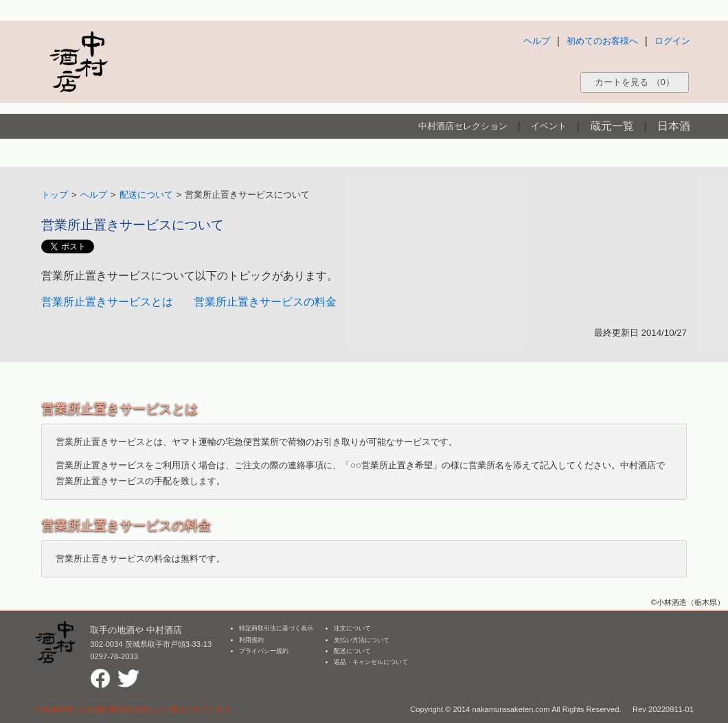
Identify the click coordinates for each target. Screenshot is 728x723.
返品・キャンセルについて (371, 662)
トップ (55, 195)
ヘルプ (537, 41)
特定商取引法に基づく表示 (276, 628)
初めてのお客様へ (602, 41)
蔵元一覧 (612, 126)
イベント (549, 126)
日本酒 (674, 126)
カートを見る (635, 82)
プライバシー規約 (264, 651)
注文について (352, 628)
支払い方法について (362, 640)
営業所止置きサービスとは (107, 302)
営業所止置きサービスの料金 (265, 302)
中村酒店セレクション (463, 126)
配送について (146, 195)
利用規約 (251, 640)
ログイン (672, 41)
